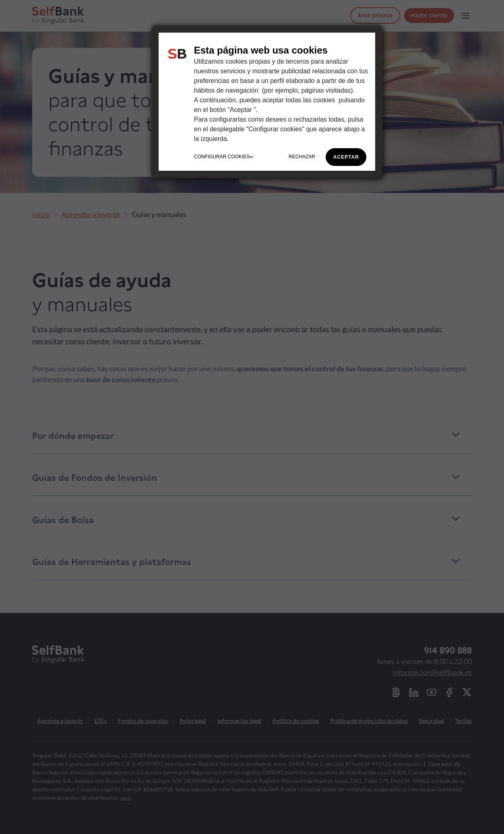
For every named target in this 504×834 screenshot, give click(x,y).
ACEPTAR (346, 157)
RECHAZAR (302, 157)
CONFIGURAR (224, 157)
